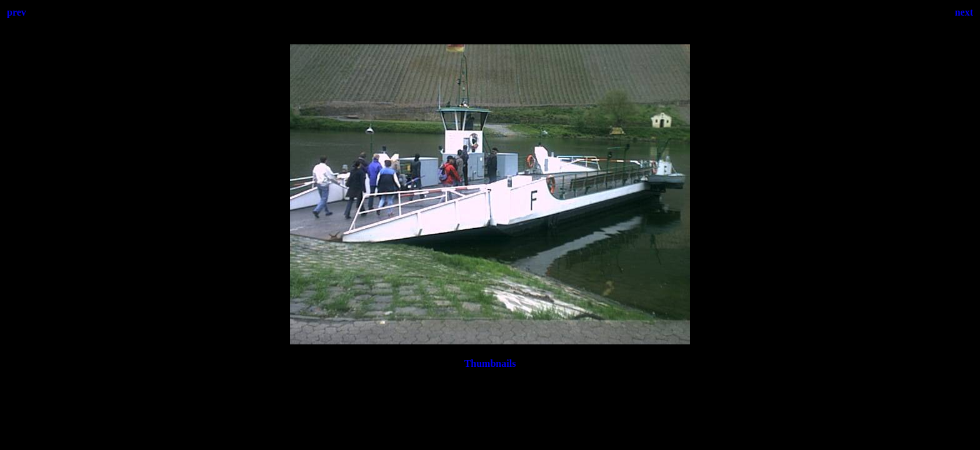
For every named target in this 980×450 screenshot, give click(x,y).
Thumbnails (490, 363)
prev (17, 12)
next (964, 12)
